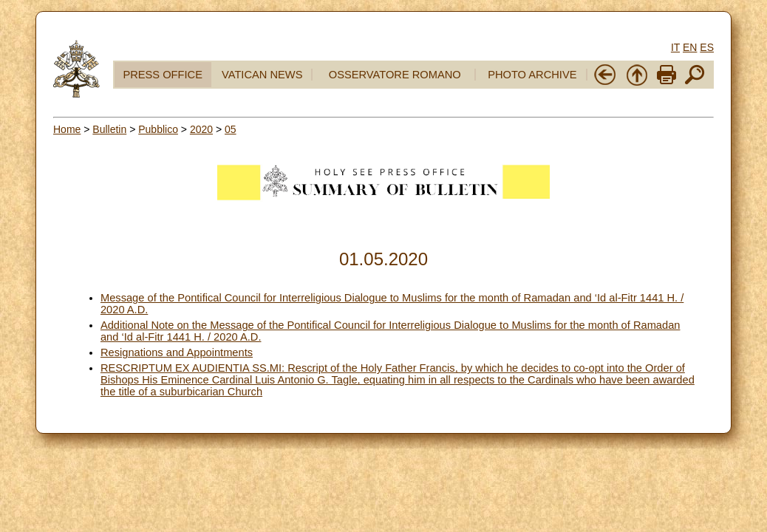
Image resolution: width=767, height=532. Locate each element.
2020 (201, 129)
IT (675, 47)
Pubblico (158, 129)
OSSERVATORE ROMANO (395, 75)
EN (690, 47)
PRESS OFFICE (163, 75)
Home (67, 129)
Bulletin (109, 129)
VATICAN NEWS (262, 75)
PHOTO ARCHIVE (532, 75)
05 (231, 129)
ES (707, 47)
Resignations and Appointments (177, 352)
